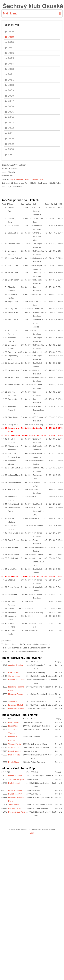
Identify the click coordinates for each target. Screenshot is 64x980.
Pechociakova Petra (17, 680)
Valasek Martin (14, 475)
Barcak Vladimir (15, 751)
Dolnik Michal (14, 226)
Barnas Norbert (15, 352)
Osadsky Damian (15, 665)
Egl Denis (12, 612)
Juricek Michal (14, 363)
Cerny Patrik (13, 424)
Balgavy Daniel (14, 482)
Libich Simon (14, 280)
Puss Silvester (14, 533)
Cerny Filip (13, 309)
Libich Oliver (13, 265)
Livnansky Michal (15, 705)
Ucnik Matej (13, 569)
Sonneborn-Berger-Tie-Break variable (27, 651)
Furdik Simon (14, 540)
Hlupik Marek (14, 435)
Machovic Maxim (15, 776)
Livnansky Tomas (15, 694)
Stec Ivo (12, 580)
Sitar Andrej (13, 233)
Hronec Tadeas (14, 258)
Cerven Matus (14, 468)
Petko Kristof (14, 504)
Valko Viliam (13, 547)
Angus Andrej (14, 302)
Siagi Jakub (13, 417)
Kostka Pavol (14, 370)
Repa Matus (13, 594)
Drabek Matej (14, 558)
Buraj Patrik (13, 320)
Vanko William (14, 385)
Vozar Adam (13, 273)
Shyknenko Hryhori (16, 779)
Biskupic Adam (14, 244)
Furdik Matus (14, 489)
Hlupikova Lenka (15, 790)
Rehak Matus (14, 555)
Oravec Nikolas (15, 609)
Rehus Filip (13, 576)
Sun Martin (13, 399)
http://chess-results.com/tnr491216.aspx (27, 179)
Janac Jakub (13, 587)
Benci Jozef (13, 312)
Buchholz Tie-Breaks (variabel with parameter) (31, 644)
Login (32, 833)
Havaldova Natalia (16, 709)
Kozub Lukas (14, 377)
